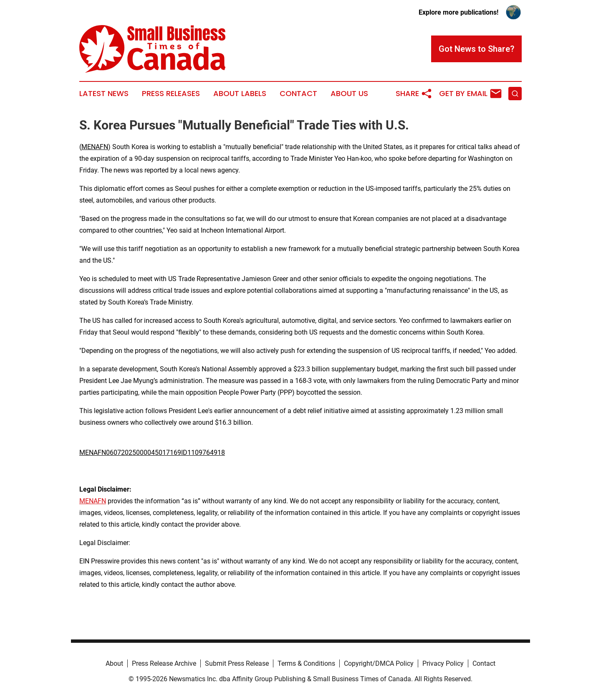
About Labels (240, 94)
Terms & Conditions (306, 663)
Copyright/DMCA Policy (379, 663)
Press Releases (171, 94)
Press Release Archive (164, 663)
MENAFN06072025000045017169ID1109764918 (152, 453)
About (114, 663)
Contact (298, 94)
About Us (349, 94)
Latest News (104, 94)
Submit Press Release (237, 663)
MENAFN (95, 147)
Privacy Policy (443, 663)
